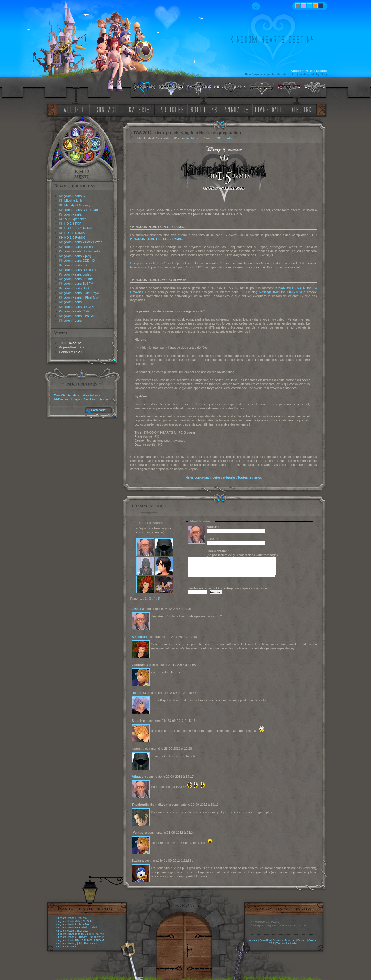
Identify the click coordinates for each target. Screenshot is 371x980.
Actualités (265, 940)
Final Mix (82, 918)
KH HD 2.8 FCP (70, 224)
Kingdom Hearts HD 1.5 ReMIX (74, 940)
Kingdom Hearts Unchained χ (80, 251)
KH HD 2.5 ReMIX (72, 233)
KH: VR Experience (73, 219)
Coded (93, 927)
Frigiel (104, 399)
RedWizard (194, 138)
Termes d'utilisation (287, 943)
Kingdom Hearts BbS (74, 288)
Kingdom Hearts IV (72, 196)
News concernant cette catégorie (210, 477)
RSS (272, 943)
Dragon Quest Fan (84, 399)
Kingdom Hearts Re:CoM (77, 307)
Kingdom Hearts (71, 321)
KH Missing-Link (71, 201)
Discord (302, 940)
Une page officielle (144, 263)
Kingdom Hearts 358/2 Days (79, 293)
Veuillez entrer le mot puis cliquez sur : (229, 588)
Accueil (253, 940)
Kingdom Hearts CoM (74, 311)
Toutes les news (250, 477)
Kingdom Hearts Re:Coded (72, 927)
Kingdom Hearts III (72, 214)
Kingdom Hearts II (72, 302)
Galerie (313, 940)
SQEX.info (224, 138)
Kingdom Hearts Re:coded (78, 270)
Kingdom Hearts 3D (73, 265)
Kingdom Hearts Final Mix (77, 316)
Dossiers (278, 940)
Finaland (74, 395)
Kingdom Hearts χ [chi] (75, 256)
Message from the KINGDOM (280, 292)
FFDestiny (61, 399)
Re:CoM (88, 921)
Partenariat (99, 410)
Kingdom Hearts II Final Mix (79, 297)
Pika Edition (91, 395)
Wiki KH (60, 395)
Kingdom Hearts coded (75, 274)
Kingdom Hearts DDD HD (77, 261)
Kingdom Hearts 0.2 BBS (77, 279)
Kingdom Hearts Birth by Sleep (74, 934)
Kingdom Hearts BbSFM (76, 284)
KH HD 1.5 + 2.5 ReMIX (76, 228)
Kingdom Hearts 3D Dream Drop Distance (80, 937)
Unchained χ (91, 943)
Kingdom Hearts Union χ (76, 247)
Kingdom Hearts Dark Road (79, 210)
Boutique (290, 940)
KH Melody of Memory (75, 205)
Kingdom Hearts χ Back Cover (80, 242)
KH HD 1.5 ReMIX (72, 237)
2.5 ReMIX (100, 940)
